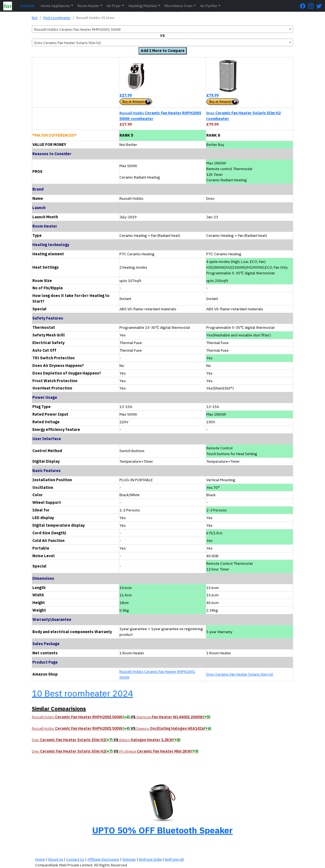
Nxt (35, 18)
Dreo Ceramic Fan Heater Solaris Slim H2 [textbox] (68, 43)
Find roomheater (57, 18)
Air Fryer (114, 6)
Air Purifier (209, 6)
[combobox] (162, 29)
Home (40, 859)
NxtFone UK (174, 859)
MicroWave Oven (178, 6)
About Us (56, 859)
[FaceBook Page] (304, 6)
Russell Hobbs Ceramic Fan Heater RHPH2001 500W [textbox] (77, 29)
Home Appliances (55, 6)
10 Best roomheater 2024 (82, 693)
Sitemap (129, 859)
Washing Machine (143, 6)
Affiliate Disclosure (103, 859)
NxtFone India (150, 859)
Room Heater (88, 6)
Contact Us (75, 859)
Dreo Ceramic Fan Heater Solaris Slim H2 (240, 674)
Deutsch (27, 6)
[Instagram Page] (312, 6)
